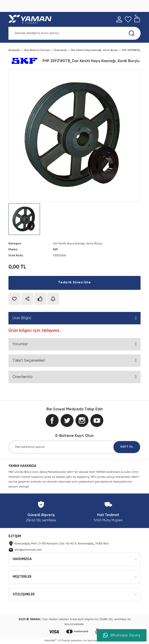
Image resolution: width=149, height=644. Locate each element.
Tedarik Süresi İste (74, 283)
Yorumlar (20, 344)
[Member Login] (119, 19)
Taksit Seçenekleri (29, 360)
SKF (55, 250)
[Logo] (31, 19)
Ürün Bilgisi (22, 318)
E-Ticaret (65, 641)
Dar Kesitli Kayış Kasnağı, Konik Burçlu (78, 244)
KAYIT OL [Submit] (127, 447)
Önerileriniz (23, 377)
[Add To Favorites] (14, 299)
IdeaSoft (51, 640)
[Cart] (137, 19)
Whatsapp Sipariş (122, 635)
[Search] (74, 33)
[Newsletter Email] (74, 447)
